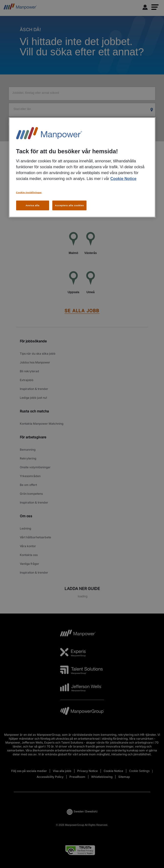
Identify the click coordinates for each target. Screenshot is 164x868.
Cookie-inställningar (29, 192)
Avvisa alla (33, 205)
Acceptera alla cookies (69, 205)
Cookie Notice (123, 179)
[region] (82, 167)
